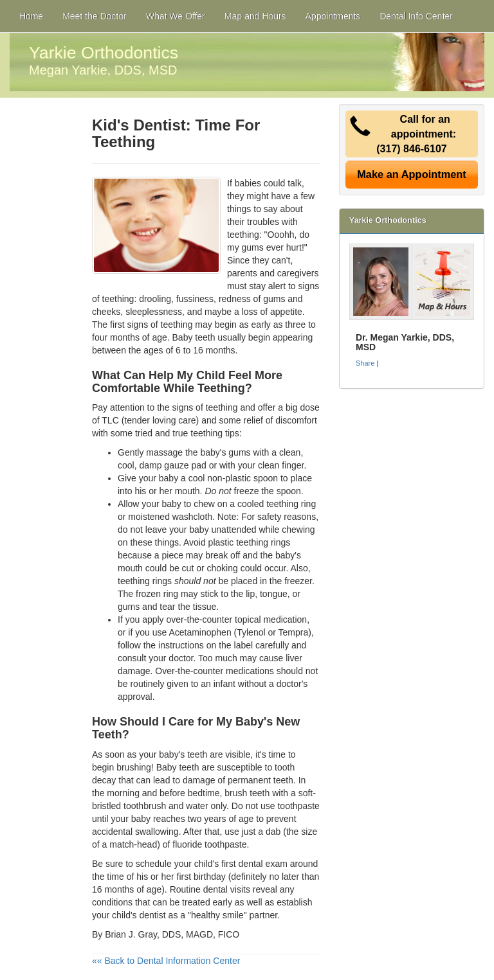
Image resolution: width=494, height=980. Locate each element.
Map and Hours (255, 16)
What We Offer (176, 16)
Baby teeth (194, 337)
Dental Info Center (416, 16)
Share (365, 363)
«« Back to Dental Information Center (166, 961)
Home (31, 16)
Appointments (333, 16)
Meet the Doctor (95, 16)
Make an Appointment (412, 174)
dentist (152, 915)
